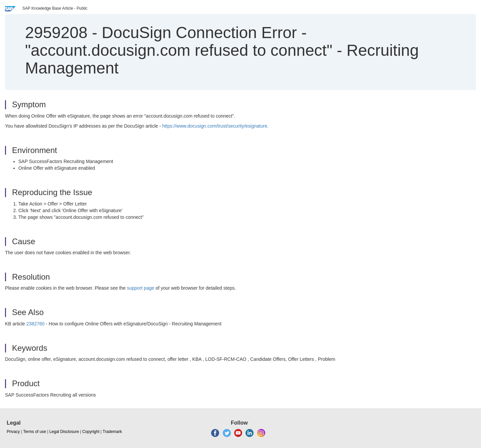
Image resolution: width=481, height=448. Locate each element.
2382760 (36, 324)
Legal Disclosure (64, 432)
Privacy (13, 432)
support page (141, 288)
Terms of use (35, 432)
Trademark (112, 432)
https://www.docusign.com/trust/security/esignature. (215, 126)
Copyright (91, 432)
